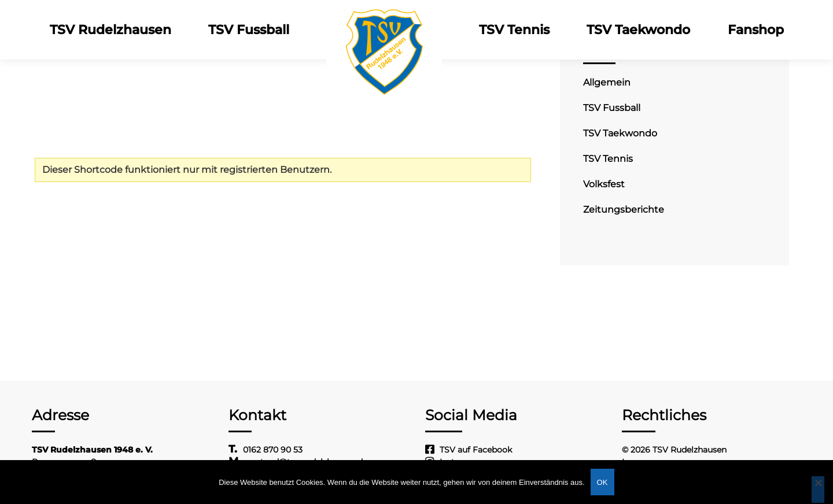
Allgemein (607, 82)
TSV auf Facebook (476, 450)
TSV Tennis (514, 30)
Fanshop (755, 30)
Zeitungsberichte (624, 210)
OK (602, 482)
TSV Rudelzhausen (110, 30)
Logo (384, 30)
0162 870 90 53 (273, 450)
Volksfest (604, 184)
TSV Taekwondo (638, 30)
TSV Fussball (249, 30)
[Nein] (818, 490)
